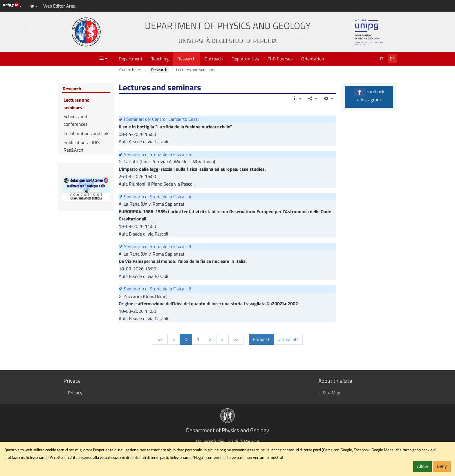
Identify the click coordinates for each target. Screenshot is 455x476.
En (393, 59)
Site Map (331, 393)
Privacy (75, 393)
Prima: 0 (261, 339)
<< (160, 339)
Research (186, 59)
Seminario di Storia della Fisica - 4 (158, 197)
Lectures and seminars (77, 104)
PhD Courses (280, 59)
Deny (442, 466)
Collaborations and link (86, 133)
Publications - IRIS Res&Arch (82, 146)
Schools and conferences (75, 120)
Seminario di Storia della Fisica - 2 (158, 289)
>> (236, 339)
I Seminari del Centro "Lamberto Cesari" (163, 119)
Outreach (214, 59)
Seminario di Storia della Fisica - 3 (158, 246)
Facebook (369, 95)
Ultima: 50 (288, 339)
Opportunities (245, 59)
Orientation (313, 59)
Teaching (160, 59)
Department (131, 59)
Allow (423, 466)
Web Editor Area (59, 6)
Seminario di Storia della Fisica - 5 (158, 154)
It (382, 59)
